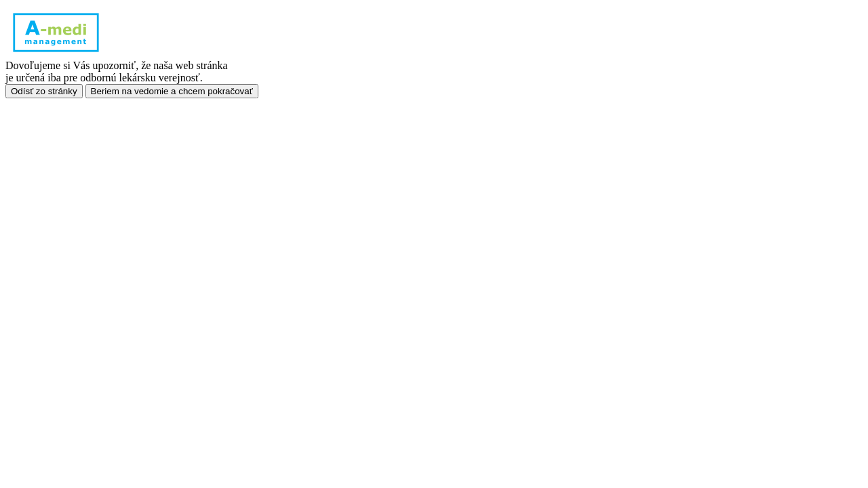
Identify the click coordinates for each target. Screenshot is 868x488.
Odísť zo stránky (44, 91)
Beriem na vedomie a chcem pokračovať (172, 91)
